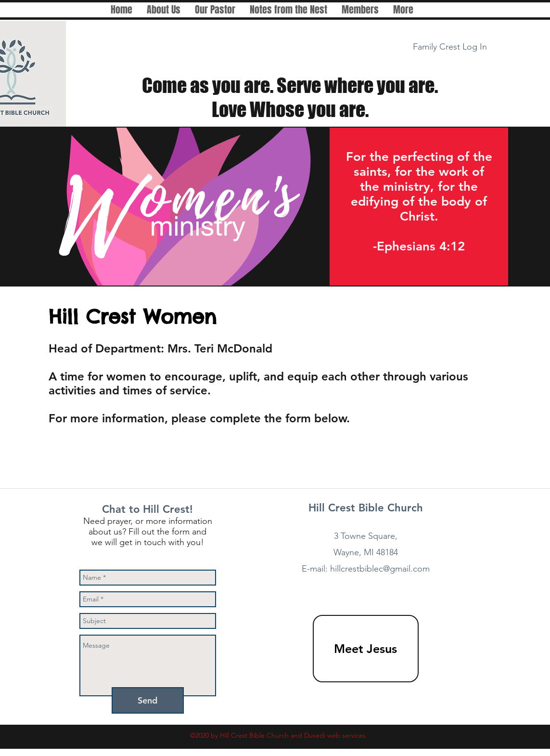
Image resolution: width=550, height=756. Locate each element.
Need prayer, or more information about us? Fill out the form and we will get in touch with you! (148, 532)
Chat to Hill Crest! (147, 509)
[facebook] (516, 10)
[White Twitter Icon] (545, 10)
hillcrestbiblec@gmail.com (380, 569)
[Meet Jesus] (366, 649)
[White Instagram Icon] (531, 10)
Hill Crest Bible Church (366, 508)
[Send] (148, 700)
